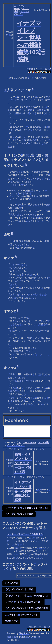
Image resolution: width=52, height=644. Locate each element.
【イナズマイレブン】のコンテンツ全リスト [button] (27, 508)
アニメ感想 (44, 443)
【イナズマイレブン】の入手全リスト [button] (23, 602)
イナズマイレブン (16, 445)
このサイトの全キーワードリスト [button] (21, 615)
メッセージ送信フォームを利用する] (25, 534)
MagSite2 (24, 633)
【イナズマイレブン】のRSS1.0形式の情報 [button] (26, 608)
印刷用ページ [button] (11, 621)
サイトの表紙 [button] (11, 583)
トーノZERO (29, 443)
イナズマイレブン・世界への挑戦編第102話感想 (23, 491)
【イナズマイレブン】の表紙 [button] (19, 514)
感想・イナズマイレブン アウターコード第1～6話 (23, 463)
